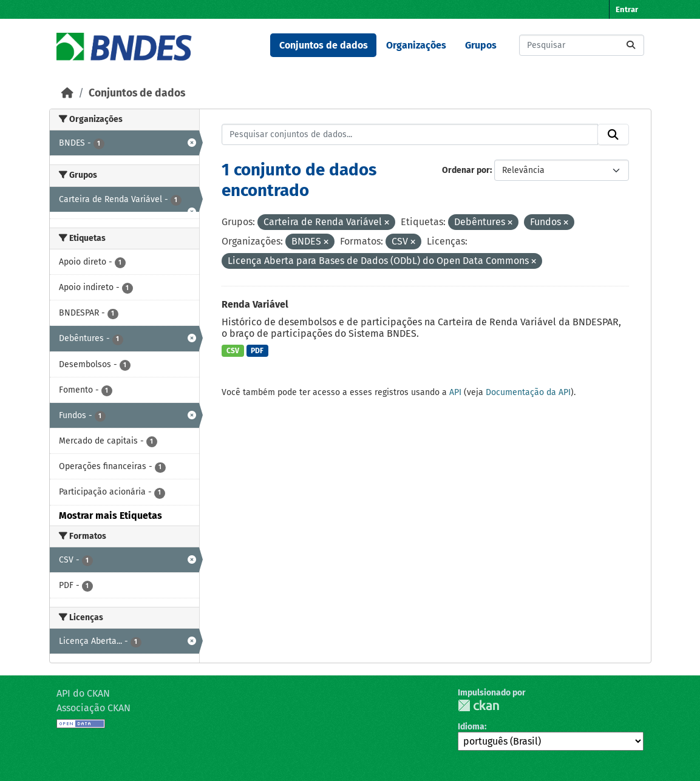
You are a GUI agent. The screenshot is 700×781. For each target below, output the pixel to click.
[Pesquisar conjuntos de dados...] (582, 45)
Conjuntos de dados (324, 45)
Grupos (481, 45)
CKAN (478, 705)
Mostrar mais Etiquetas (110, 516)
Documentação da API (528, 392)
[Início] (67, 93)
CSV (233, 351)
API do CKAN (83, 693)
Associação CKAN (93, 708)
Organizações (416, 45)
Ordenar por (466, 170)
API (455, 392)
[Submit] (631, 45)
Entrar (627, 9)
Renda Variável (255, 304)
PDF (257, 351)
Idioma (471, 727)
